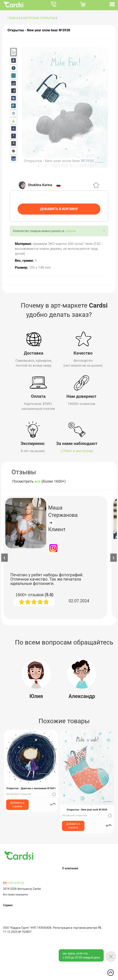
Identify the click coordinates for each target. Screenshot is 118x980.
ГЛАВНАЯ (14, 18)
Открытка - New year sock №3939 (87, 809)
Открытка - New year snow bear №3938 (39, 30)
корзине (70, 230)
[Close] (104, 230)
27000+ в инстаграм (77, 450)
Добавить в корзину (17, 804)
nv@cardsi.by (14, 882)
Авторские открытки (39, 18)
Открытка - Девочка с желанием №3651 (31, 787)
